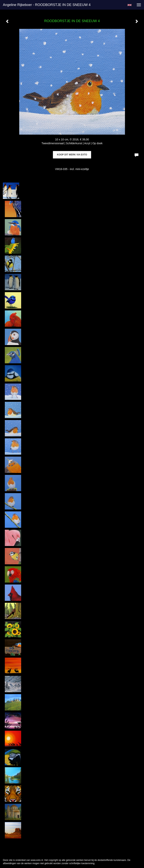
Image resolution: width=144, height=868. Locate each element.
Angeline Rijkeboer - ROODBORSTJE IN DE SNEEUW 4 (47, 5)
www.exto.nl (37, 860)
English (129, 5)
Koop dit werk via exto (72, 155)
